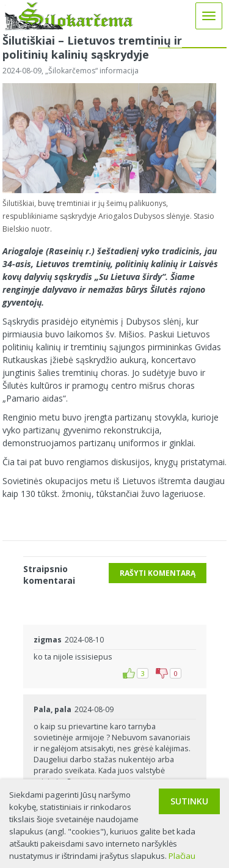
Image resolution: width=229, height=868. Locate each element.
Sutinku (189, 801)
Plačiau (182, 856)
